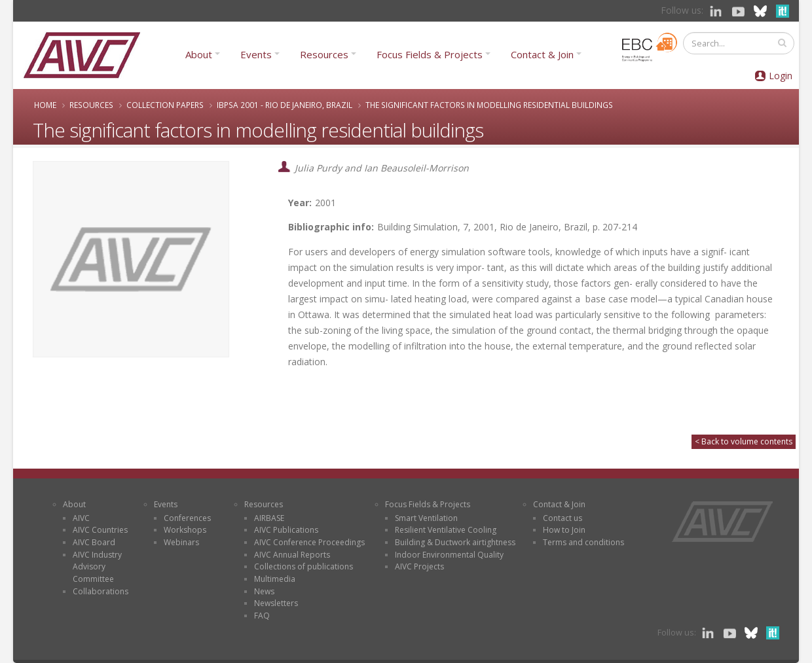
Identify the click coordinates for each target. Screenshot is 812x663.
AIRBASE (269, 518)
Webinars (181, 542)
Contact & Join (542, 54)
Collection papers (165, 105)
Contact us (563, 518)
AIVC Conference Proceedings (309, 542)
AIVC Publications (286, 530)
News (264, 591)
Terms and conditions (583, 542)
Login (781, 76)
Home (45, 105)
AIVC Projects (419, 566)
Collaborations (101, 591)
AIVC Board (94, 542)
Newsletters (276, 603)
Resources (324, 54)
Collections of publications (304, 566)
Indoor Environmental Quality (449, 555)
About (199, 54)
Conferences (187, 518)
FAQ (262, 616)
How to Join (564, 530)
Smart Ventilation (426, 518)
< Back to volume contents (744, 441)
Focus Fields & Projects (430, 54)
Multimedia (275, 579)
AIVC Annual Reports (292, 555)
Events (256, 54)
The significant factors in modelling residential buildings (489, 105)
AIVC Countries (100, 530)
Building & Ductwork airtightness (455, 542)
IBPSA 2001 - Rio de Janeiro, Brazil (285, 105)
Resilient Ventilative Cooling (446, 530)
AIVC (81, 518)
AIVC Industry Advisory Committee (97, 567)
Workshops (185, 530)
